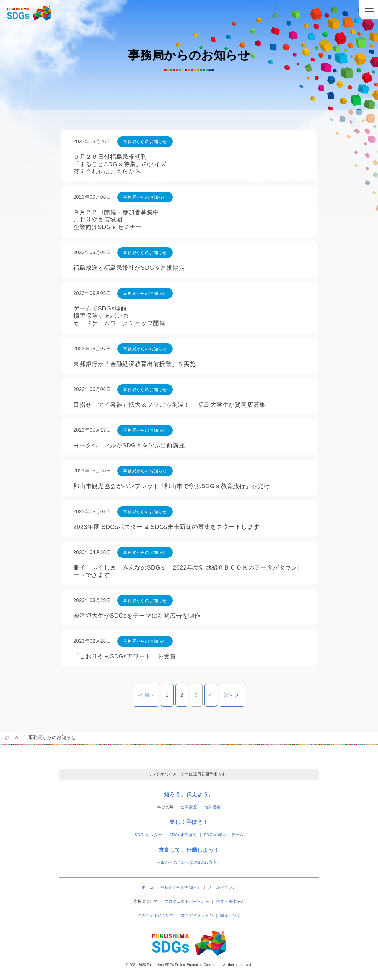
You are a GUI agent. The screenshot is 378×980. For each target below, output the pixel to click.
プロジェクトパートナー (187, 901)
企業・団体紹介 (230, 901)
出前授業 (212, 807)
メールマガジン (222, 887)
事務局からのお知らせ (181, 887)
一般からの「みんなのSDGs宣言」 (189, 862)
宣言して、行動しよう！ (189, 850)
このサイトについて (156, 916)
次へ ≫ (235, 695)
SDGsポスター (148, 835)
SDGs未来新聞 (183, 835)
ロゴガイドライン (197, 916)
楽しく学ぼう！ (189, 822)
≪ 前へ (149, 695)
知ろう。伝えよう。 (189, 794)
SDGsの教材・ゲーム (224, 835)
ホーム (148, 887)
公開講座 (189, 807)
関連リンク (230, 916)
